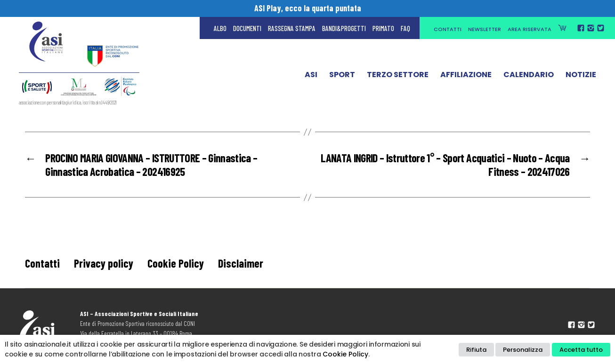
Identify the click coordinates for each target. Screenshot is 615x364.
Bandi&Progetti (344, 28)
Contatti (448, 29)
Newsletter (485, 29)
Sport (342, 77)
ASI (311, 77)
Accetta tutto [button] (581, 350)
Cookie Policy (176, 263)
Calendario (529, 77)
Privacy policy (104, 263)
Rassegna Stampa (292, 28)
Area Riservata (530, 29)
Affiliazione (466, 77)
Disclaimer (241, 263)
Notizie (581, 77)
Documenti (247, 28)
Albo (220, 28)
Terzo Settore (398, 77)
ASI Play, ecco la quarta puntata (308, 8)
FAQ (405, 28)
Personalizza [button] (523, 350)
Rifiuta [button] (476, 350)
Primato (383, 28)
